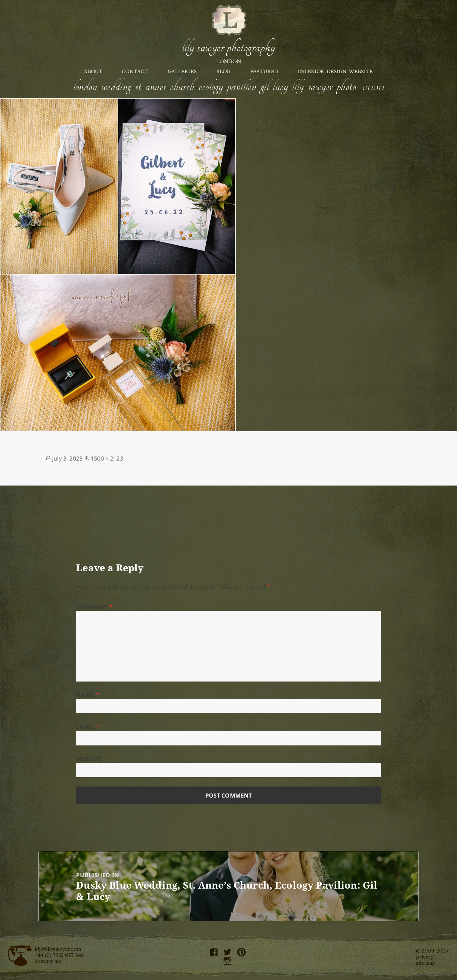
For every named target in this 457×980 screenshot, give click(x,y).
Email (88, 727)
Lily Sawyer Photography (228, 47)
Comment (94, 607)
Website (89, 759)
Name (88, 695)
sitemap (426, 963)
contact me (48, 961)
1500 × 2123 (107, 458)
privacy (425, 957)
